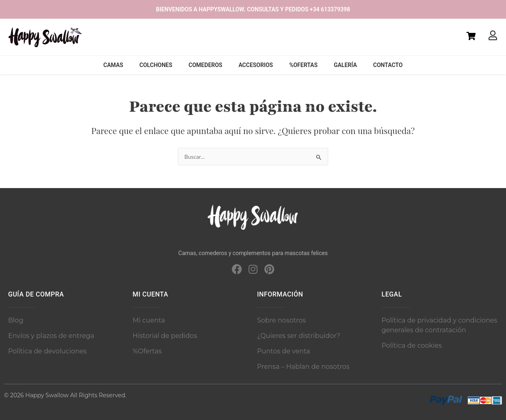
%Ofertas (303, 65)
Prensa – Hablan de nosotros (303, 367)
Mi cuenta (149, 320)
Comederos (205, 65)
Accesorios (256, 65)
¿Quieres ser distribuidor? (299, 336)
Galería (345, 65)
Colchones (156, 65)
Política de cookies (412, 345)
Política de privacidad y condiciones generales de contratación (440, 325)
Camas (114, 65)
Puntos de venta (284, 351)
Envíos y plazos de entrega (51, 336)
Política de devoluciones (47, 351)
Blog (16, 320)
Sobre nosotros (281, 320)
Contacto (388, 65)
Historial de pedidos (165, 336)
